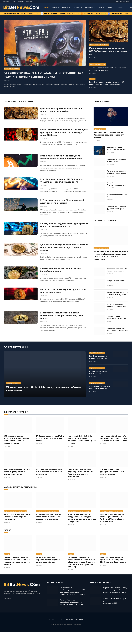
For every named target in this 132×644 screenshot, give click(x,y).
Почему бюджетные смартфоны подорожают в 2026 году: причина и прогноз (72, 616)
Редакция (6, 2)
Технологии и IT (100, 129)
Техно (110, 7)
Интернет (77, 7)
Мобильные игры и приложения (15, 525)
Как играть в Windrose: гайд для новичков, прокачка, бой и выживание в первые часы (114, 452)
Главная (46, 7)
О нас (14, 2)
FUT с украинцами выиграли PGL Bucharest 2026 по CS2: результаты (49, 485)
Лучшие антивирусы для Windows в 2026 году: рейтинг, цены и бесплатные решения (117, 172)
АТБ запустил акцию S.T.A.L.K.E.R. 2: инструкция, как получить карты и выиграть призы (43, 75)
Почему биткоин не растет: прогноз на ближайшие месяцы (61, 282)
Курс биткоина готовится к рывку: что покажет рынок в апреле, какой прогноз (62, 161)
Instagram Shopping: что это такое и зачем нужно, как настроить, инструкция (49, 530)
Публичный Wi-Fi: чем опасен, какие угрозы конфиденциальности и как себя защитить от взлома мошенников (111, 255)
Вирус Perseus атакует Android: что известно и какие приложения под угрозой (116, 184)
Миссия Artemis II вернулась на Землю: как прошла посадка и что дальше (110, 134)
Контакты (29, 2)
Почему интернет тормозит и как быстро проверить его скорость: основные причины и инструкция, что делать (117, 317)
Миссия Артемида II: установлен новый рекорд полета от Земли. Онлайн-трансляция (118, 148)
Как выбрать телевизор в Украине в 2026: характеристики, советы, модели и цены (117, 160)
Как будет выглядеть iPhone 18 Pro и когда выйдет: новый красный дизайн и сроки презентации (99, 371)
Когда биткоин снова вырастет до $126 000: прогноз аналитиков (64, 307)
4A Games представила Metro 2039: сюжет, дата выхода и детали (108, 65)
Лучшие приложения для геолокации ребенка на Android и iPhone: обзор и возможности (112, 531)
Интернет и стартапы (101, 248)
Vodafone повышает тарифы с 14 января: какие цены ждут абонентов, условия (117, 305)
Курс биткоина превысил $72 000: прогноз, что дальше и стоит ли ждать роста (63, 185)
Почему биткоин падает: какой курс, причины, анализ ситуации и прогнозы (60, 234)
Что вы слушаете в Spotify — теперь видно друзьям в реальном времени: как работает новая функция (117, 293)
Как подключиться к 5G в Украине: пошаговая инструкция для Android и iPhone (117, 270)
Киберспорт (89, 7)
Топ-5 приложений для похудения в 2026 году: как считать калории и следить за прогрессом (82, 531)
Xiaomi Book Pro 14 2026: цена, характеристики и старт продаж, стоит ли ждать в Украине (99, 401)
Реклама (21, 2)
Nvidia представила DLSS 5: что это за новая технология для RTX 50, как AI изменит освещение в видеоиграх (118, 195)
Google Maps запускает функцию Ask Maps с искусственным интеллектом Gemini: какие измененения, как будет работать (117, 207)
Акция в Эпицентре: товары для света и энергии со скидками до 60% (114, 615)
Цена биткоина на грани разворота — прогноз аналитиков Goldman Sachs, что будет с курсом (62, 259)
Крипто (55, 7)
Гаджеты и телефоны (14, 396)
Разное (119, 7)
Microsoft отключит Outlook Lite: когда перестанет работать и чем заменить (41, 402)
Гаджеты (65, 7)
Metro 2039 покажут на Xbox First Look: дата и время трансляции (17, 530)
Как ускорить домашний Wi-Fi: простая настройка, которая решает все (117, 329)
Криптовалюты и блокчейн (99, 45)
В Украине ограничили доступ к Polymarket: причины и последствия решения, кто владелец (116, 281)
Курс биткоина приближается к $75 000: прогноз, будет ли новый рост (109, 49)
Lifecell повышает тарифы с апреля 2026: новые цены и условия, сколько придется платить (107, 79)
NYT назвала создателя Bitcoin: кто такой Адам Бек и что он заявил (63, 209)
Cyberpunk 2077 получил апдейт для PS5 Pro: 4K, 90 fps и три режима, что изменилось (80, 487)
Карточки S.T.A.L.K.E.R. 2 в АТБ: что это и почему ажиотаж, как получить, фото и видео (82, 453)
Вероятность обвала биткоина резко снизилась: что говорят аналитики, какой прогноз (62, 332)
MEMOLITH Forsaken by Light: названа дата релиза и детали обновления (17, 485)
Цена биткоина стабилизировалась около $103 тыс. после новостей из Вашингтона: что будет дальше (73, 605)
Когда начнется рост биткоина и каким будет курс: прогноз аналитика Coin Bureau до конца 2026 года (63, 135)
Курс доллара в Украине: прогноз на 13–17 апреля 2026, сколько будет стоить (113, 573)
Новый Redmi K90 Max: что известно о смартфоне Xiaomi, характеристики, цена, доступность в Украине (99, 386)
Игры (101, 7)
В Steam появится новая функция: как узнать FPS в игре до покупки (112, 485)
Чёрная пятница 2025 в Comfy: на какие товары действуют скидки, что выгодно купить (115, 604)
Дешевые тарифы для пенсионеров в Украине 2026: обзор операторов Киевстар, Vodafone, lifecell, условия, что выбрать (82, 576)
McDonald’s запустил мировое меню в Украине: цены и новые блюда (48, 573)
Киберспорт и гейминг (12, 69)
